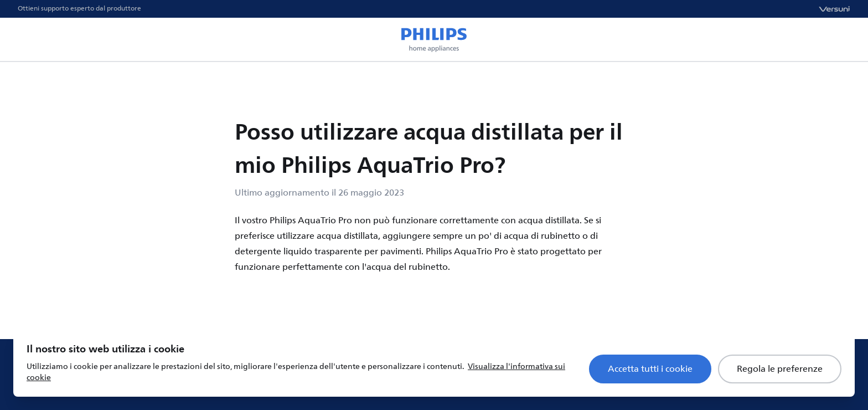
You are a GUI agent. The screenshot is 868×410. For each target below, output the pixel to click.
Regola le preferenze (780, 369)
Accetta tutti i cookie (650, 369)
